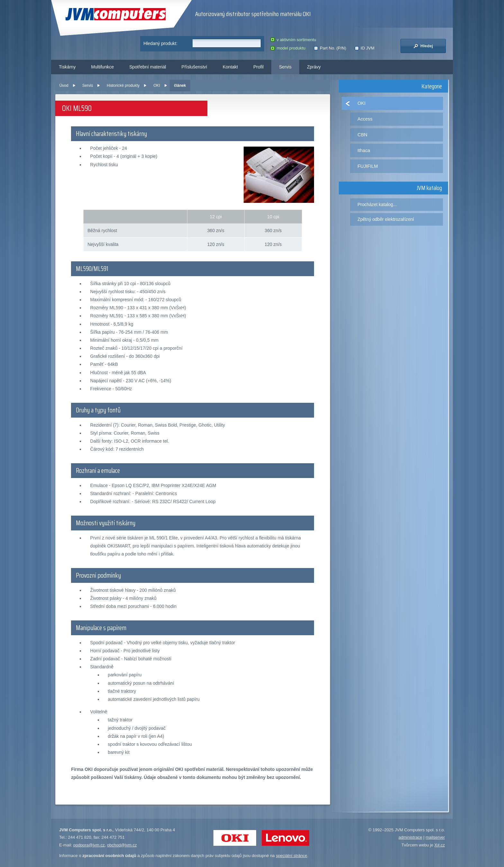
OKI (157, 86)
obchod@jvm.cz (122, 845)
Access (365, 119)
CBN (362, 135)
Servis (285, 67)
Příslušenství (194, 67)
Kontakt (230, 67)
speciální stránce (292, 856)
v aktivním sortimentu (293, 40)
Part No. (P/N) (330, 48)
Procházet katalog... (377, 204)
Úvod (64, 86)
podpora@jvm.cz (89, 845)
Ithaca (364, 150)
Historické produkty (123, 86)
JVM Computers (116, 14)
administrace (410, 837)
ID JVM (364, 48)
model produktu (288, 48)
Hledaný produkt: (160, 43)
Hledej (423, 46)
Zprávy (314, 67)
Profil (258, 67)
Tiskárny (67, 67)
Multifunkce (102, 67)
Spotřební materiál (148, 67)
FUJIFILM (368, 166)
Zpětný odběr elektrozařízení (386, 219)
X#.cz (440, 845)
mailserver (435, 837)
